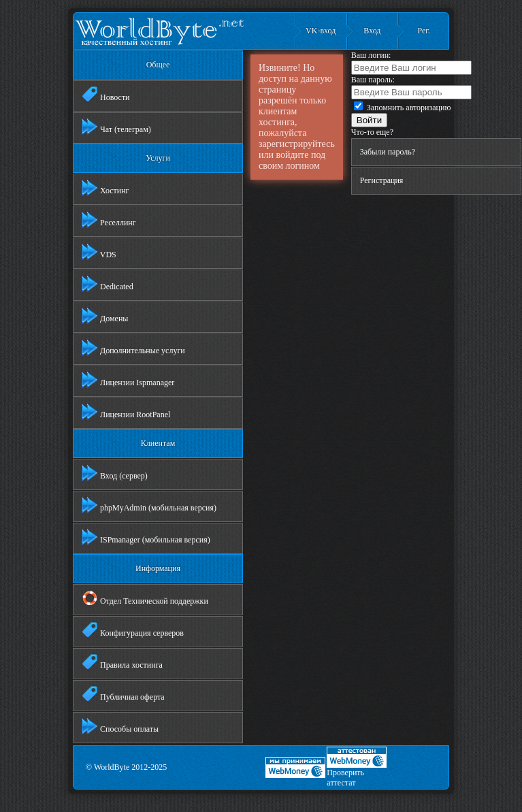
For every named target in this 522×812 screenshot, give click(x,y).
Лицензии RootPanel (126, 412)
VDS (99, 252)
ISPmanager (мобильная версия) (146, 537)
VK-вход (321, 31)
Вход (372, 31)
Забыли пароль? (388, 152)
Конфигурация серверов (133, 630)
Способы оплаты (120, 726)
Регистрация (382, 180)
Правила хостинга (122, 662)
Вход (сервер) (115, 473)
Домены (105, 316)
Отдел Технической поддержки (145, 598)
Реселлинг (109, 220)
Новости (106, 95)
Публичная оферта (123, 694)
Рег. (423, 31)
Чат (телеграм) (116, 127)
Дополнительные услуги (133, 348)
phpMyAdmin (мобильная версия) (149, 505)
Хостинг (105, 188)
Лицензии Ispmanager (128, 380)
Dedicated (108, 284)
